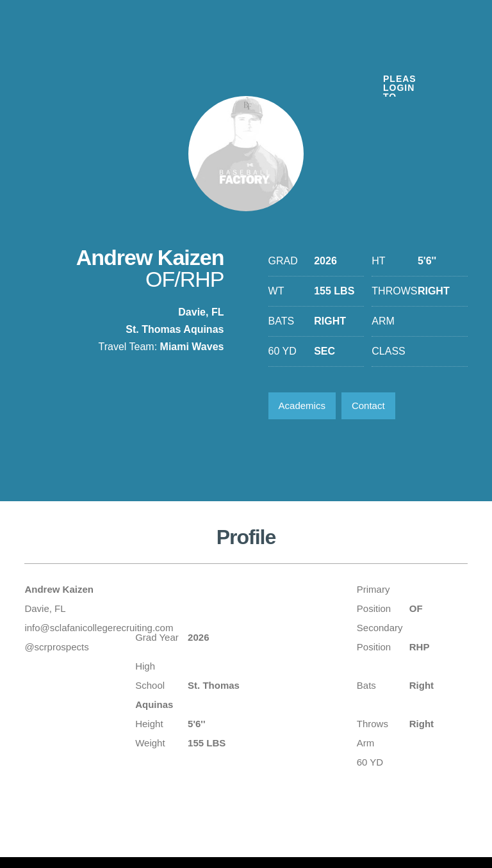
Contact (368, 406)
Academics (302, 406)
